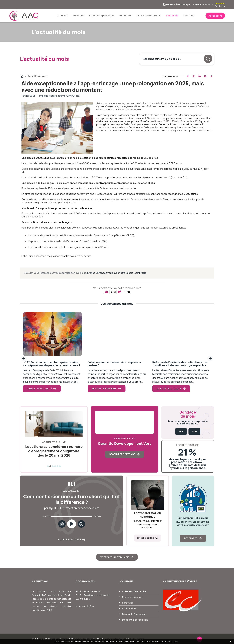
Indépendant (129, 608)
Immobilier (125, 16)
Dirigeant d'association (135, 620)
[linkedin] (212, 4)
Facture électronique (178, 4)
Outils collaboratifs (149, 16)
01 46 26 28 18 (203, 4)
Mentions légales (58, 639)
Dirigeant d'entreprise (134, 614)
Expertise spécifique (101, 16)
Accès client (215, 16)
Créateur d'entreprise (134, 591)
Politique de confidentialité (83, 639)
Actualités (172, 16)
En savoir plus (171, 642)
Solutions (78, 16)
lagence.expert (136, 639)
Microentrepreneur (133, 597)
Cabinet (63, 16)
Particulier (128, 603)
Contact (189, 16)
